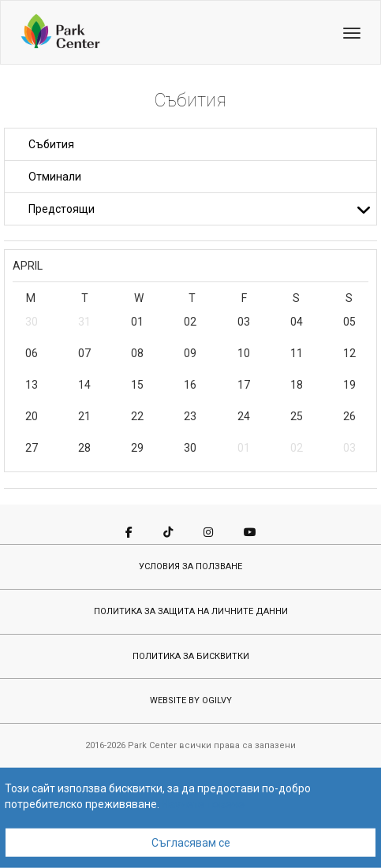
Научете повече (203, 804)
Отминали (55, 177)
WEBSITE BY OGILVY (191, 700)
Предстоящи (200, 209)
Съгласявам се (191, 843)
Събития (51, 144)
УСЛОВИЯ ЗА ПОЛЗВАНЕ (190, 566)
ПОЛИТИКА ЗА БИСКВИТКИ (191, 656)
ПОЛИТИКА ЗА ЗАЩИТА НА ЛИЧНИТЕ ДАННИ (191, 611)
